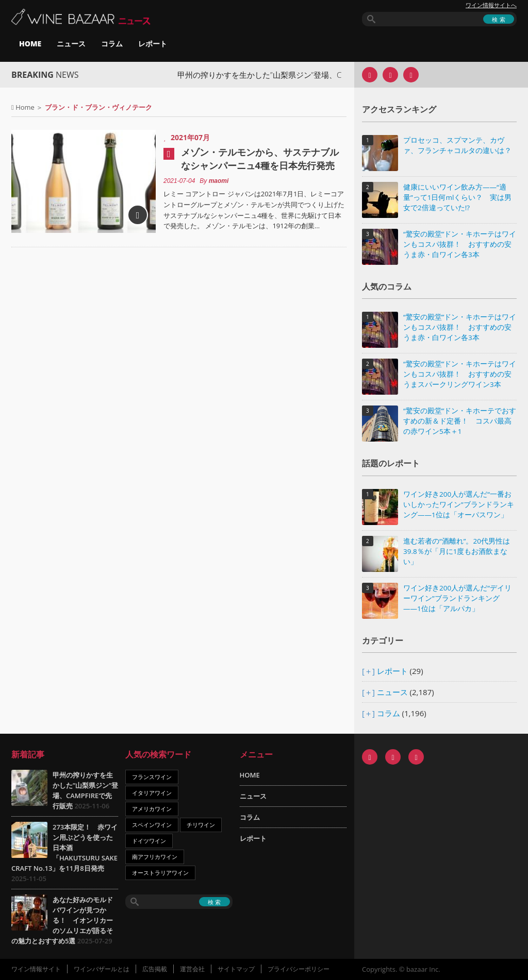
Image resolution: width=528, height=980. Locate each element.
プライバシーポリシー (299, 969)
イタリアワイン (152, 793)
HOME (30, 44)
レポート (153, 44)
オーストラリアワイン (160, 873)
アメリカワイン (152, 809)
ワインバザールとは (102, 969)
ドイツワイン (149, 841)
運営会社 (192, 969)
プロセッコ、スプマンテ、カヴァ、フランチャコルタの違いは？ (457, 145)
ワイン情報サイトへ (491, 5)
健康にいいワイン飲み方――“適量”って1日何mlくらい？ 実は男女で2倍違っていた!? (457, 197)
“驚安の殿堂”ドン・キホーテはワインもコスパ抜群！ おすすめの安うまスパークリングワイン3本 (460, 374)
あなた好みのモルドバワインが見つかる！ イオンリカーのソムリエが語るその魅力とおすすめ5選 (62, 920)
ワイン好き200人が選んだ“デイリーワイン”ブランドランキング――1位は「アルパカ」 (457, 598)
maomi (219, 181)
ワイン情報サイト (36, 969)
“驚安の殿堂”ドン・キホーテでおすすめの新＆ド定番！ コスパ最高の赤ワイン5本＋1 (460, 421)
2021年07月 (190, 137)
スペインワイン (152, 825)
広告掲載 (155, 969)
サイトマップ (236, 969)
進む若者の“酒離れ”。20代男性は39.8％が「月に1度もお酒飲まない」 (457, 551)
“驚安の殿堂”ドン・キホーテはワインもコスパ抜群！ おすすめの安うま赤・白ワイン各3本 (460, 244)
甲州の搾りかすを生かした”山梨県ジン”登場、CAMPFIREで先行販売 (300, 75)
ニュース (71, 44)
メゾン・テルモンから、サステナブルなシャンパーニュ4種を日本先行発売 (260, 159)
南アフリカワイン (155, 857)
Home (25, 107)
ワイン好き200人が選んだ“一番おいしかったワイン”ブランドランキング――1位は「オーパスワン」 (459, 504)
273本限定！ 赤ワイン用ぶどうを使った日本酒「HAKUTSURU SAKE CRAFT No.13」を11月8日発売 (64, 848)
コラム (112, 44)
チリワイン (201, 825)
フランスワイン (152, 777)
